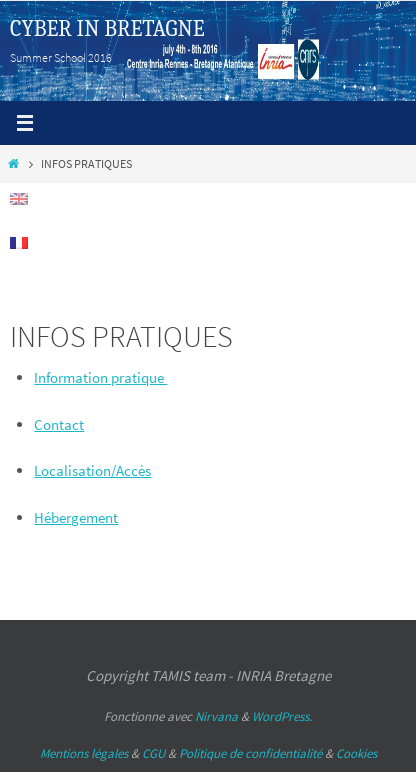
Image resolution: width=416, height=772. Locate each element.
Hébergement (76, 517)
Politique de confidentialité (250, 753)
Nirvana (216, 716)
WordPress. (282, 716)
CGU (153, 753)
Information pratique (100, 377)
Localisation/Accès (92, 470)
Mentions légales (84, 753)
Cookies (356, 753)
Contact (59, 424)
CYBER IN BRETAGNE (107, 29)
